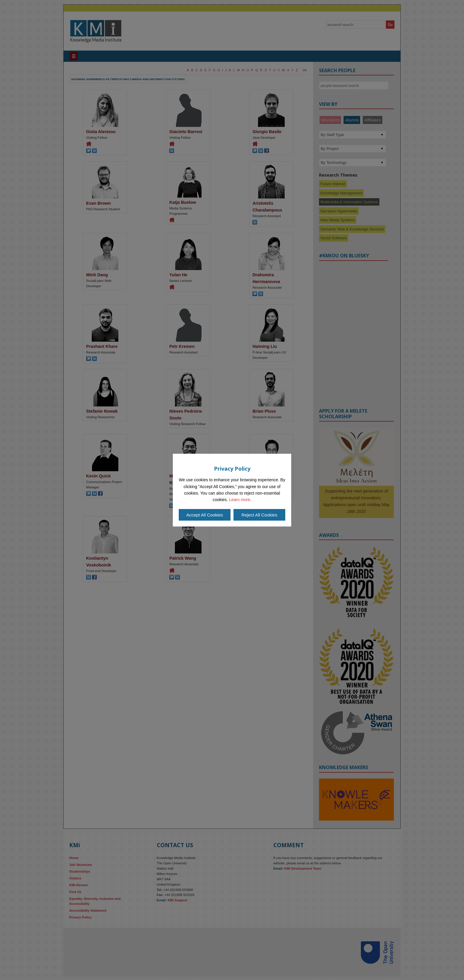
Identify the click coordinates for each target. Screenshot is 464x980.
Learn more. (240, 500)
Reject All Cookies (259, 515)
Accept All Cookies (204, 515)
